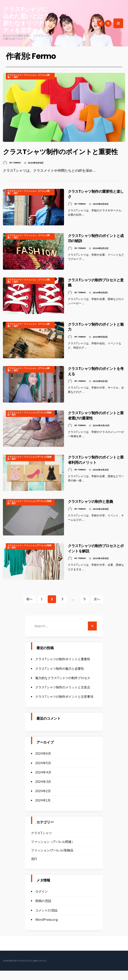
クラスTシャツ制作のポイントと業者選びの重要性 (97, 425)
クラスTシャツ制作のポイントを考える (97, 380)
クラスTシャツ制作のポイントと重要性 (63, 156)
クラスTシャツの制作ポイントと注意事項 (64, 706)
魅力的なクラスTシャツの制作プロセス (63, 687)
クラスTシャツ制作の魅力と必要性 (60, 678)
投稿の (43, 910)
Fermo (17, 172)
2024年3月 (43, 791)
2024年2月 (43, 800)
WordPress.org (47, 929)
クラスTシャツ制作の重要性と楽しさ (97, 203)
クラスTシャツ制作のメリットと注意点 (63, 697)
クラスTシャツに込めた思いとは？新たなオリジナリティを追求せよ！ (26, 20)
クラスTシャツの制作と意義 (97, 511)
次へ (97, 608)
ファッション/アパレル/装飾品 (29, 423)
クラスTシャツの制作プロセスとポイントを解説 (97, 558)
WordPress (25, 970)
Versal (43, 970)
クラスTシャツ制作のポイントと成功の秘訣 (97, 247)
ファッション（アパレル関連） (28, 76)
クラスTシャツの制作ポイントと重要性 (63, 668)
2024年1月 (43, 810)
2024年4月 (43, 782)
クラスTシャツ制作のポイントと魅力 (97, 336)
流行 (16, 77)
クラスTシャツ (15, 75)
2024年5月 (43, 772)
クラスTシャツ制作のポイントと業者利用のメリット (97, 469)
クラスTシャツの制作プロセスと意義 (97, 292)
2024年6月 (43, 763)
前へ (29, 608)
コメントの (46, 920)
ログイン (42, 901)
